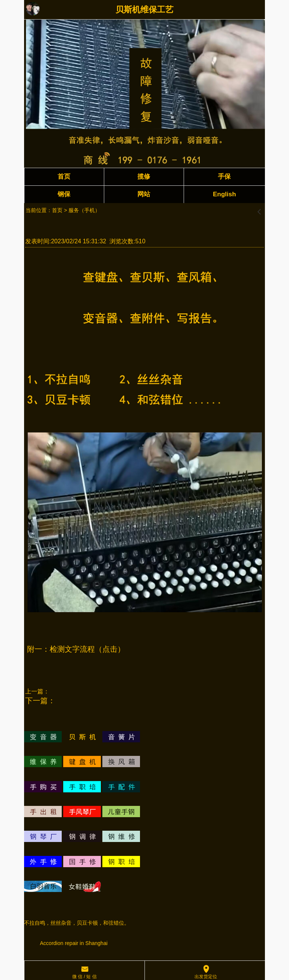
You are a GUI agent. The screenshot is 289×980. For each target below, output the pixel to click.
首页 (57, 210)
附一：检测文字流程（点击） (76, 649)
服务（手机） (84, 210)
